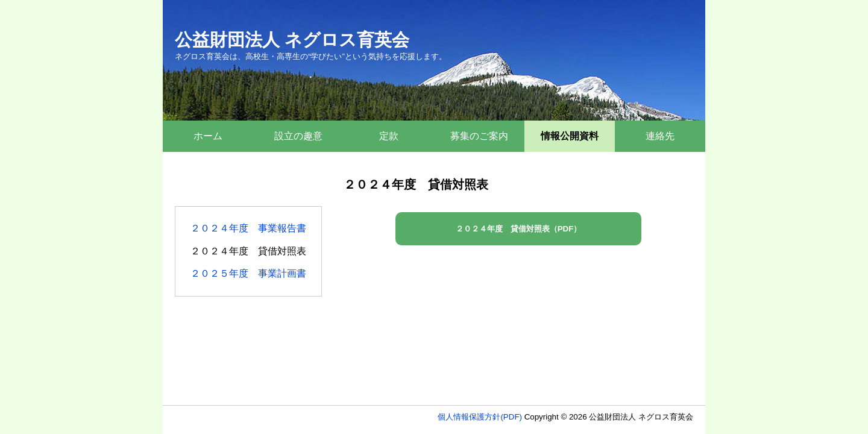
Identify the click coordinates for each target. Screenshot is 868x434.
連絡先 (660, 136)
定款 (389, 136)
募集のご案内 (479, 136)
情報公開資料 (570, 136)
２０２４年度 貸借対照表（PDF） (519, 229)
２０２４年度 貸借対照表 (248, 251)
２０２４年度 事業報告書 (248, 228)
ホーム (208, 136)
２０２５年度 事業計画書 (248, 273)
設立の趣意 (298, 136)
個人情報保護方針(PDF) (480, 417)
